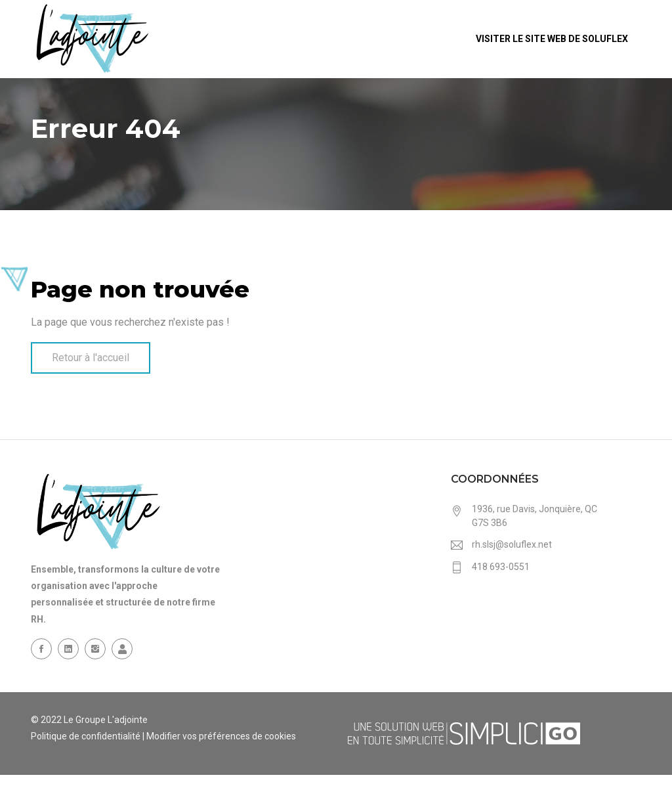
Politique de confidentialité (86, 736)
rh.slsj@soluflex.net (512, 544)
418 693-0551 (501, 567)
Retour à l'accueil (91, 358)
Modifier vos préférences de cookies (221, 736)
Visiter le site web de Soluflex (553, 39)
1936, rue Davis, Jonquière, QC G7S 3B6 (535, 516)
